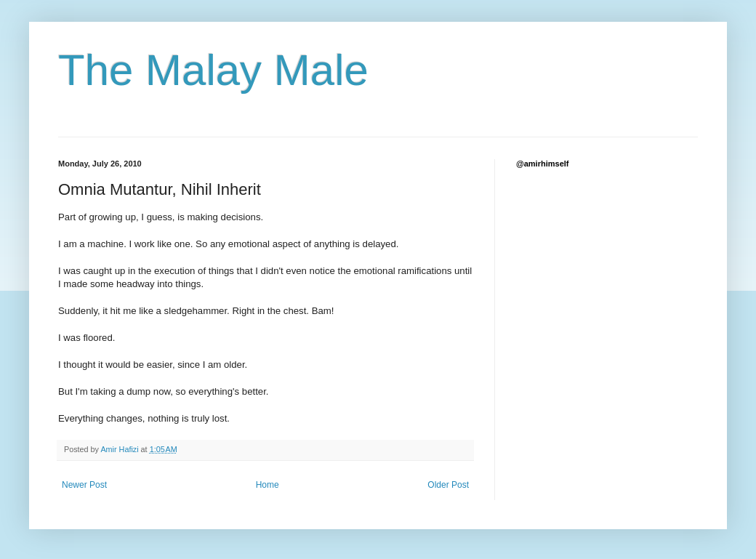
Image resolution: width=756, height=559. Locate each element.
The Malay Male (213, 70)
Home (268, 485)
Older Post (448, 485)
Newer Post (84, 485)
